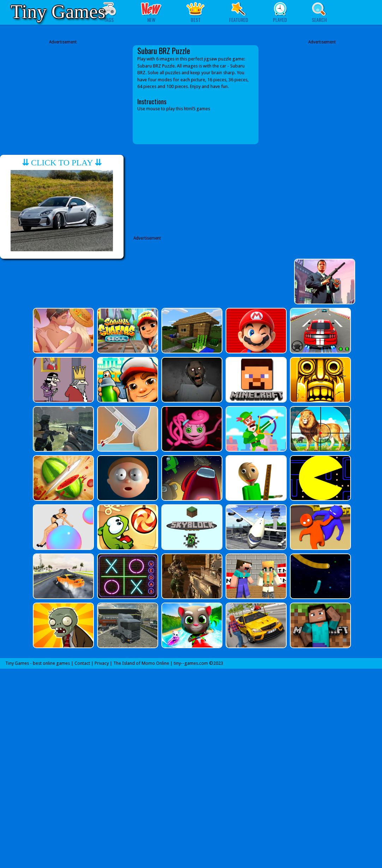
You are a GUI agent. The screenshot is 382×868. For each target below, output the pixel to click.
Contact (82, 663)
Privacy (102, 663)
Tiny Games (58, 11)
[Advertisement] (63, 95)
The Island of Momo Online (141, 663)
